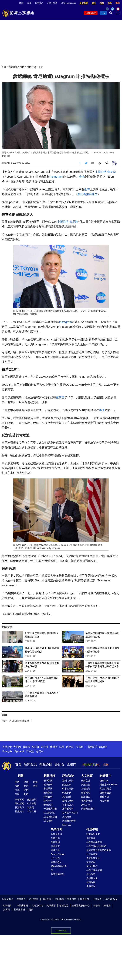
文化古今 (86, 805)
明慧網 (97, 906)
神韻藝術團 (22, 906)
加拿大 (26, 747)
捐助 (102, 3)
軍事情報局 (68, 805)
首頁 (4, 67)
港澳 (26, 782)
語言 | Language (68, 3)
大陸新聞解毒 (69, 821)
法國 (62, 747)
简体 (55, 3)
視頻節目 (46, 764)
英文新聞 (84, 3)
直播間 (72, 764)
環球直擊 (48, 785)
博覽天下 (20, 807)
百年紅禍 (91, 862)
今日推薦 (32, 803)
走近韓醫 (104, 801)
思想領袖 (67, 797)
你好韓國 (55, 842)
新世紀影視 (19, 909)
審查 (9, 214)
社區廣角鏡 (49, 813)
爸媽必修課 (87, 801)
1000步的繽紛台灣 (59, 868)
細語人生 (67, 825)
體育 (35, 786)
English (103, 747)
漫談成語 (86, 797)
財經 (26, 790)
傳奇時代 (91, 838)
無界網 (7, 909)
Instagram (56, 177)
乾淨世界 (51, 906)
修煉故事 (91, 882)
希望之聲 (64, 906)
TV (104, 13)
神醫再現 (104, 797)
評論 (17, 790)
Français (7, 751)
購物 (118, 3)
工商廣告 (91, 886)
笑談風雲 (86, 785)
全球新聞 (48, 781)
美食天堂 (55, 846)
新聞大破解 (68, 801)
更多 (31, 909)
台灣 (26, 786)
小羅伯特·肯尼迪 (105, 172)
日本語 (30, 751)
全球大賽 (32, 811)
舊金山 (70, 747)
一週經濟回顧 (50, 809)
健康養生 (106, 776)
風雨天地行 (92, 866)
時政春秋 (67, 793)
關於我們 (21, 899)
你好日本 (55, 838)
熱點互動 (67, 785)
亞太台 (80, 747)
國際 (17, 782)
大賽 (29, 3)
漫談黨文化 (92, 878)
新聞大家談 (68, 781)
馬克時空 (67, 817)
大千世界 (55, 858)
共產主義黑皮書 (94, 870)
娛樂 (35, 782)
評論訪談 (68, 776)
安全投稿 (72, 899)
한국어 (40, 751)
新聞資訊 (13, 67)
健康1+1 (104, 781)
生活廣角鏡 (56, 834)
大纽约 (17, 747)
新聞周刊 (48, 801)
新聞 (20, 776)
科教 (26, 794)
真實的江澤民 (93, 858)
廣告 (94, 3)
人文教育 (87, 776)
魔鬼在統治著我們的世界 (99, 850)
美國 (22, 67)
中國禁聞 (48, 789)
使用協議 (59, 899)
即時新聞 (20, 803)
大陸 (17, 794)
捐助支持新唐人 (91, 765)
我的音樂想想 (58, 874)
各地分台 (39, 3)
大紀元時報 (37, 906)
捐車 (110, 3)
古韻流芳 (86, 789)
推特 (81, 177)
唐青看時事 (68, 809)
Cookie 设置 (61, 931)
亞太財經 (48, 821)
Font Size (107, 163)
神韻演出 (20, 811)
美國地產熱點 (88, 809)
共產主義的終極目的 (96, 846)
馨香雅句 (86, 793)
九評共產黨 (92, 854)
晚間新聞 (48, 793)
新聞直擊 (48, 797)
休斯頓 (54, 747)
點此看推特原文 (88, 194)
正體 (49, 3)
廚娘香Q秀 (56, 862)
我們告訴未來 (93, 834)
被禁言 (7, 369)
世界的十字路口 (70, 813)
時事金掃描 (68, 789)
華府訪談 (48, 805)
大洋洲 (45, 747)
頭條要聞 (20, 800)
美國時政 (31, 67)
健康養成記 (105, 793)
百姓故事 (91, 874)
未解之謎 (86, 781)
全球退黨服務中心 (81, 906)
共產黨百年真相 (94, 842)
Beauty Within (58, 854)
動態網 (107, 906)
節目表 (59, 764)
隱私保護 (47, 899)
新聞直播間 (91, 13)
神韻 (21, 3)
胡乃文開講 (105, 789)
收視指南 (34, 899)
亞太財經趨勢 (50, 817)
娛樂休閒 (57, 829)
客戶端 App (111, 899)
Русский (19, 751)
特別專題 (92, 829)
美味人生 (55, 850)
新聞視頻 (49, 776)
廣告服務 (85, 899)
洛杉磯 (35, 747)
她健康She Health (109, 785)
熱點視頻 (32, 800)
